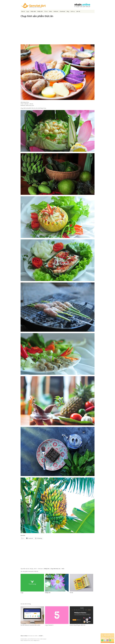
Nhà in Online (24, 636)
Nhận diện (33, 11)
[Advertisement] (58, 32)
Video (50, 11)
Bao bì (23, 11)
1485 (63, 569)
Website (56, 11)
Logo (28, 11)
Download (62, 11)
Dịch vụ (73, 11)
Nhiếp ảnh (40, 11)
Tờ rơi (46, 11)
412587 (41, 636)
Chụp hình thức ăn (55, 569)
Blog (68, 11)
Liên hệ (78, 11)
